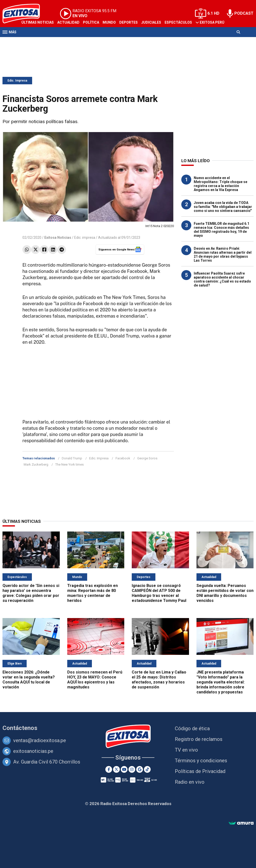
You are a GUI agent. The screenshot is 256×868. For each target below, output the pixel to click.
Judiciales (151, 22)
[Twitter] (116, 769)
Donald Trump (72, 458)
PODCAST (244, 13)
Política (91, 22)
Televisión (31, 42)
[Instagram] (132, 769)
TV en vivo (186, 750)
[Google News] (140, 769)
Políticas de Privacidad (200, 771)
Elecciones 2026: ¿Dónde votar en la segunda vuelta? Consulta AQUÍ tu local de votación (29, 680)
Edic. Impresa (17, 81)
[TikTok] (147, 769)
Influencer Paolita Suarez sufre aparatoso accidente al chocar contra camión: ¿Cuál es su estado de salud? (222, 279)
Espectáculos (178, 22)
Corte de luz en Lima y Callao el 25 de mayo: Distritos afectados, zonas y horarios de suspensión (159, 680)
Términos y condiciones (201, 761)
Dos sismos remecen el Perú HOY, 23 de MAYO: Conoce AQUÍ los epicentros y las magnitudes (95, 680)
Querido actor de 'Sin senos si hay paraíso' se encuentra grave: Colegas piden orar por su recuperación (31, 593)
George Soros (147, 458)
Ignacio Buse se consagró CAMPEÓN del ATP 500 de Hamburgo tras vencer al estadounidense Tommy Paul (159, 593)
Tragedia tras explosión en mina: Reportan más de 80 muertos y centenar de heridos (93, 593)
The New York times (69, 464)
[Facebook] (109, 769)
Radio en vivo (190, 782)
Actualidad (68, 22)
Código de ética (192, 728)
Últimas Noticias (38, 22)
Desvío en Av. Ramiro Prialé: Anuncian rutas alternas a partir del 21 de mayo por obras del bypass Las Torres (223, 254)
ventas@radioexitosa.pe (40, 740)
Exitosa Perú (212, 22)
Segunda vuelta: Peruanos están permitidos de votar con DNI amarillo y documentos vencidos (225, 593)
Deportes (128, 22)
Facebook (123, 458)
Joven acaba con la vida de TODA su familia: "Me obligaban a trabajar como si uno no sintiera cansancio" (223, 207)
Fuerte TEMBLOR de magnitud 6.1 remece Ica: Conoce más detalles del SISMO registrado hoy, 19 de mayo (222, 230)
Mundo (109, 22)
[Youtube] (124, 769)
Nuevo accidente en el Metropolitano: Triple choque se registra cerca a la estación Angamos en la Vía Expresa (221, 184)
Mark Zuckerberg (36, 464)
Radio (50, 42)
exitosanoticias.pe (33, 751)
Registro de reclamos (199, 739)
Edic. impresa (85, 238)
